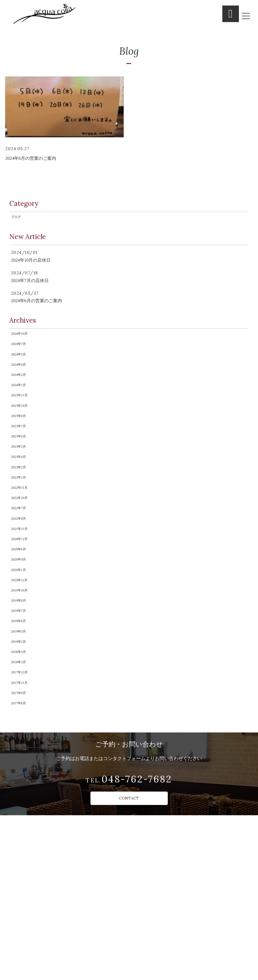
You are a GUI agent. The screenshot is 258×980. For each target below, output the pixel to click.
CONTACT (129, 957)
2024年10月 (22, 367)
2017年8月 (20, 860)
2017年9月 (20, 846)
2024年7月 (20, 381)
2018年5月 (20, 791)
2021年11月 (21, 627)
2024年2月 (20, 422)
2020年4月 (20, 668)
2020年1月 (20, 682)
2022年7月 (20, 600)
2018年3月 (20, 805)
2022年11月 (21, 572)
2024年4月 (20, 408)
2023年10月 (22, 463)
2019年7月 (20, 736)
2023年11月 (21, 449)
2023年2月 (20, 545)
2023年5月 (20, 517)
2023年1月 (20, 559)
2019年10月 (22, 709)
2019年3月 (20, 764)
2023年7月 (20, 490)
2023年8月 (20, 476)
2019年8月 (20, 723)
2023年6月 (20, 504)
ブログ (18, 245)
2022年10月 (22, 586)
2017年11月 (21, 832)
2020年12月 (22, 641)
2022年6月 (20, 613)
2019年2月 (20, 777)
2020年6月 (20, 654)
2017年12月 (22, 819)
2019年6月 (20, 750)
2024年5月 (20, 394)
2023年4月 (20, 531)
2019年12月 (22, 695)
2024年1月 (20, 435)
